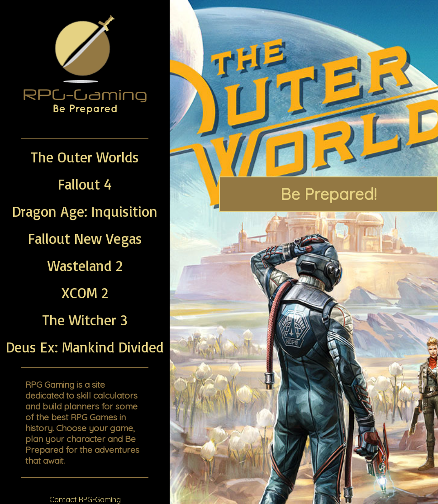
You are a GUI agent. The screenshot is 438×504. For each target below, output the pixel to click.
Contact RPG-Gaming (85, 499)
